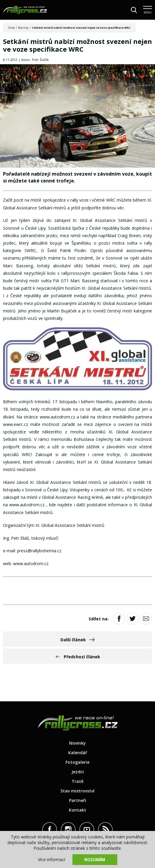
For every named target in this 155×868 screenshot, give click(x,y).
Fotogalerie (77, 762)
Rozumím (95, 859)
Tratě (77, 781)
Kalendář (78, 753)
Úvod (11, 28)
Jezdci (78, 772)
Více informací (52, 859)
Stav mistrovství (77, 791)
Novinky (23, 28)
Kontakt (77, 810)
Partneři (78, 800)
